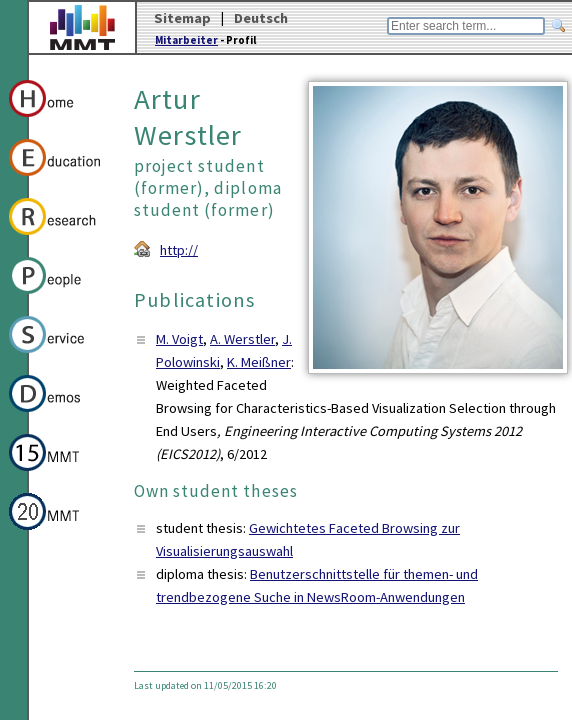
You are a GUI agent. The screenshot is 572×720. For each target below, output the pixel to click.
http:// (179, 250)
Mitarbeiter (186, 40)
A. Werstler (242, 339)
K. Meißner (259, 362)
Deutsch (261, 18)
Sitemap (182, 18)
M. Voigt (179, 339)
